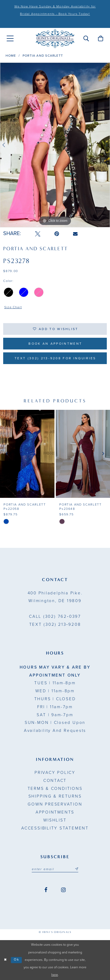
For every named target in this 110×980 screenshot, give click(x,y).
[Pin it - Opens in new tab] (57, 234)
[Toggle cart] (100, 39)
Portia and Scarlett (43, 56)
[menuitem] (10, 38)
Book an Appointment (55, 344)
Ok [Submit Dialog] (17, 960)
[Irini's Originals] (55, 39)
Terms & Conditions (55, 789)
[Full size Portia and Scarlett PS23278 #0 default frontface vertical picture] (55, 145)
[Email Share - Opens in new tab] (75, 234)
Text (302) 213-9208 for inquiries (55, 358)
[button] (86, 39)
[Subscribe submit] (76, 869)
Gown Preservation (55, 804)
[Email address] (55, 869)
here (55, 975)
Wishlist (55, 820)
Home (11, 56)
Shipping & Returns (55, 796)
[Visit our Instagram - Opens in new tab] (63, 890)
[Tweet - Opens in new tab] (38, 234)
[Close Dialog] (5, 960)
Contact (55, 781)
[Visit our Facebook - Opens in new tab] (46, 890)
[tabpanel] (55, 145)
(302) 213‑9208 (55, 624)
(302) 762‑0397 (55, 616)
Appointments (55, 812)
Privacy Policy (55, 773)
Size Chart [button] (13, 307)
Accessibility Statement (55, 828)
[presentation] (27, 454)
